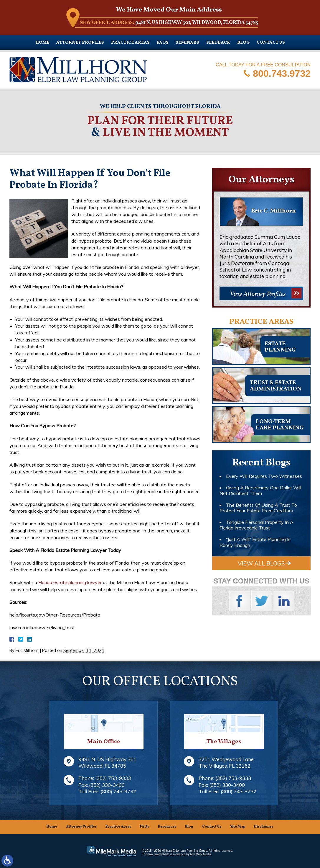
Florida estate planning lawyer (70, 582)
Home (42, 43)
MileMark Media (201, 854)
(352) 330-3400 (107, 785)
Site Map (238, 827)
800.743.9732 (282, 73)
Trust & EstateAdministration (276, 386)
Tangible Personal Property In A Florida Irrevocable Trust (257, 525)
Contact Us (271, 43)
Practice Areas (130, 43)
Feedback (218, 43)
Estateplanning (280, 347)
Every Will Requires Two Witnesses (264, 476)
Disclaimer (264, 827)
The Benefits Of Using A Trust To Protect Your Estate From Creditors (258, 508)
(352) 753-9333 (113, 778)
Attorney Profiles (80, 43)
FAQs (163, 43)
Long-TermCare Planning (280, 425)
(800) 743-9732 (118, 791)
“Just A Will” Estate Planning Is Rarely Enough (255, 542)
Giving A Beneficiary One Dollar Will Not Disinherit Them (260, 490)
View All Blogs (261, 563)
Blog (243, 43)
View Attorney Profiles (258, 294)
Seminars (187, 43)
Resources (167, 827)
